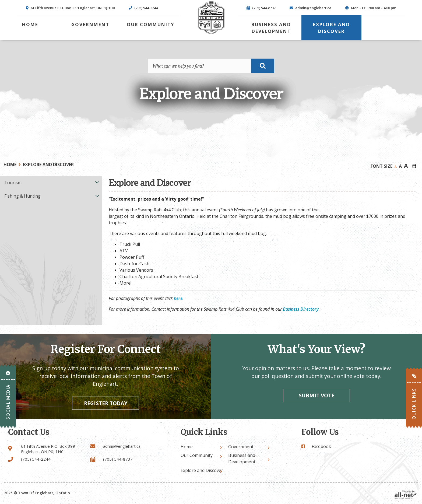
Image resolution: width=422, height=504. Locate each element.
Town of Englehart (211, 18)
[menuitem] (30, 24)
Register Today (106, 403)
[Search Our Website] (211, 66)
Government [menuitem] (90, 24)
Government (241, 447)
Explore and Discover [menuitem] (331, 28)
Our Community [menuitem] (151, 24)
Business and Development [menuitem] (271, 28)
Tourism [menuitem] (13, 183)
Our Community (197, 455)
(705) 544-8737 (118, 459)
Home (10, 164)
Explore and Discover (48, 164)
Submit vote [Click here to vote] (316, 395)
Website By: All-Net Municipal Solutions (406, 495)
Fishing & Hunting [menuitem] (22, 196)
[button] (97, 182)
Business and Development (242, 458)
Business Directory (301, 309)
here (178, 298)
